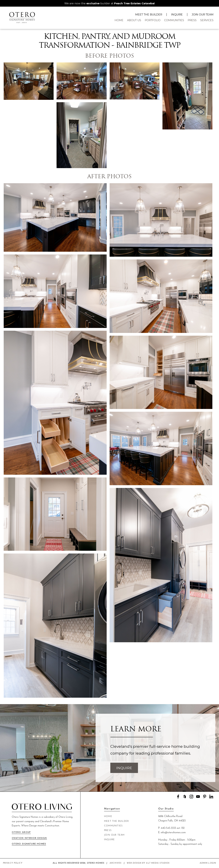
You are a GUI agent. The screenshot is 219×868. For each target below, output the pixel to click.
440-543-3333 (168, 828)
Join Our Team (203, 15)
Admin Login (208, 863)
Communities (174, 20)
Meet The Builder (149, 15)
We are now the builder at (110, 3)
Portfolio (153, 20)
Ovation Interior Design (29, 838)
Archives (116, 863)
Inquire (177, 15)
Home (119, 20)
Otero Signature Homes (29, 844)
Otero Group (21, 832)
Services (207, 20)
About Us (134, 20)
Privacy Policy (13, 863)
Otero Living (65, 817)
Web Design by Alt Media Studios (148, 863)
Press (192, 20)
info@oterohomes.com (173, 833)
